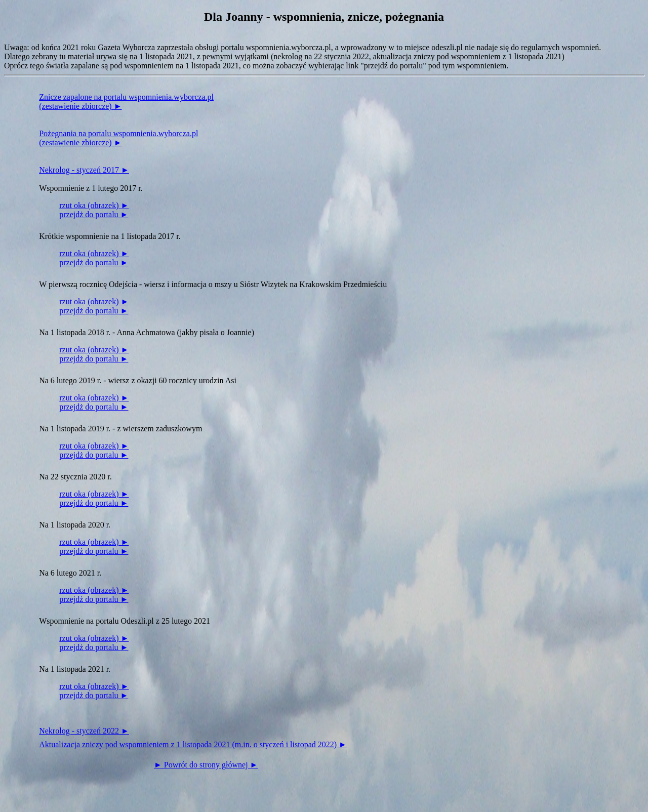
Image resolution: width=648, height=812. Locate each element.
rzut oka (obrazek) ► (94, 205)
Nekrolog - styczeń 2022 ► (84, 731)
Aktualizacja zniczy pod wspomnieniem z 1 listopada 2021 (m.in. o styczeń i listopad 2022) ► (193, 744)
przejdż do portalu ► (94, 214)
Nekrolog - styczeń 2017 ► (84, 170)
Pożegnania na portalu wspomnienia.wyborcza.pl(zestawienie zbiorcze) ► (118, 138)
